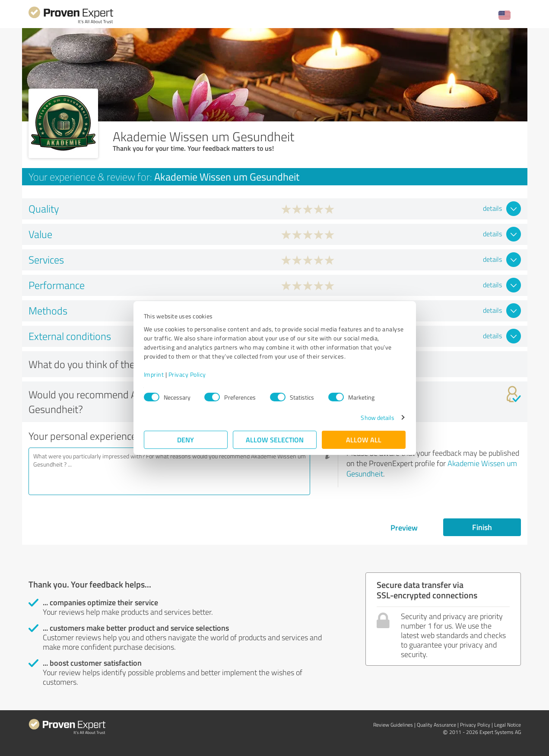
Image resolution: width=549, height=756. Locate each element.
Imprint (154, 374)
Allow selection (275, 440)
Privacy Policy (187, 374)
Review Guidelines (393, 725)
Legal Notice (508, 725)
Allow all (364, 440)
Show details (377, 418)
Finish (482, 527)
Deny (186, 440)
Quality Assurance (436, 725)
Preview (404, 527)
